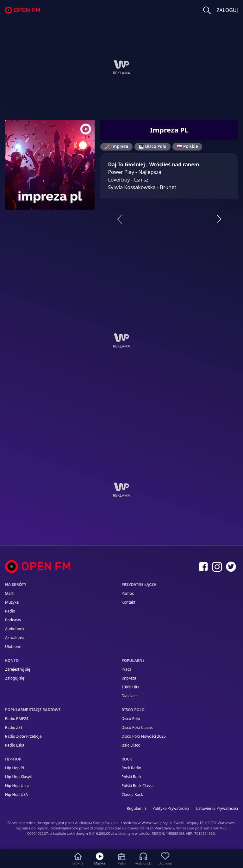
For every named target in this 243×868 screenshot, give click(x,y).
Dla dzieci (130, 696)
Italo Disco (131, 745)
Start (9, 593)
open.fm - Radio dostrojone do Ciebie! (22, 10)
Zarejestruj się (18, 669)
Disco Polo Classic (137, 727)
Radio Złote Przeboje (23, 736)
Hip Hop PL (15, 768)
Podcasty (13, 620)
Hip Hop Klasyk (19, 777)
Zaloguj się (15, 678)
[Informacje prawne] (121, 826)
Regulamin (137, 808)
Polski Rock (131, 777)
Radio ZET (14, 727)
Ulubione (13, 646)
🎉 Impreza (116, 146)
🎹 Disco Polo (153, 146)
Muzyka (12, 602)
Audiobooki (15, 629)
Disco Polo (131, 719)
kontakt (128, 602)
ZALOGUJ (227, 10)
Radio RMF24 (17, 719)
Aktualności (15, 638)
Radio (10, 611)
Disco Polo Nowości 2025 (144, 736)
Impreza (129, 678)
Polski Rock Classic (138, 786)
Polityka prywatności (171, 808)
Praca (126, 669)
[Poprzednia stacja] (119, 219)
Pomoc (128, 593)
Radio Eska (15, 745)
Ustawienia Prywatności (217, 808)
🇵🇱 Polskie (187, 146)
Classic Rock (132, 794)
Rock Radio (131, 768)
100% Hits (130, 687)
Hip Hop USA (16, 794)
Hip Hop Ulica (17, 786)
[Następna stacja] (219, 219)
